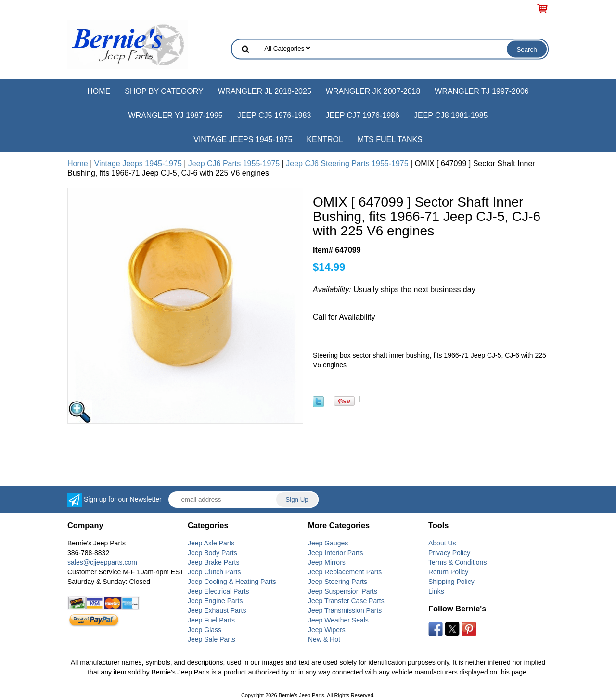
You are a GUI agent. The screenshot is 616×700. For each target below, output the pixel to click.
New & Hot (324, 639)
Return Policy (448, 572)
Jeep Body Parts (212, 553)
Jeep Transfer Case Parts (346, 601)
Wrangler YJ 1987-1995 (175, 115)
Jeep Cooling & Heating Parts (232, 582)
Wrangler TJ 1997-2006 (481, 91)
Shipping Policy (451, 582)
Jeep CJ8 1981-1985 (451, 115)
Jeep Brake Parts (213, 562)
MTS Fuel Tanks (390, 139)
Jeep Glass (205, 630)
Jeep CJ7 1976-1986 (362, 115)
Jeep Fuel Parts (211, 620)
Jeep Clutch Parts (214, 572)
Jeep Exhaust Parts (217, 610)
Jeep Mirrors (327, 562)
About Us (442, 543)
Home (99, 91)
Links (436, 591)
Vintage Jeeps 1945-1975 (243, 139)
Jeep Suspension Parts (343, 591)
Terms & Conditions (457, 562)
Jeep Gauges (328, 543)
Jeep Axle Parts (211, 543)
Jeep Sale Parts (212, 639)
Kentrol (325, 139)
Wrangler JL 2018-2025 (265, 91)
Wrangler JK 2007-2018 (373, 91)
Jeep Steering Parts (338, 582)
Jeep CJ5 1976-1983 (274, 115)
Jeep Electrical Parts (218, 591)
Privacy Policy (449, 553)
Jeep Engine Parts (215, 601)
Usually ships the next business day (394, 290)
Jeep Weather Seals (338, 620)
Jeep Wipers (327, 630)
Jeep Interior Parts (335, 553)
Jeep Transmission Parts (345, 610)
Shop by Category (164, 91)
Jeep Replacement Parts (345, 572)
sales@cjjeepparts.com (102, 562)
